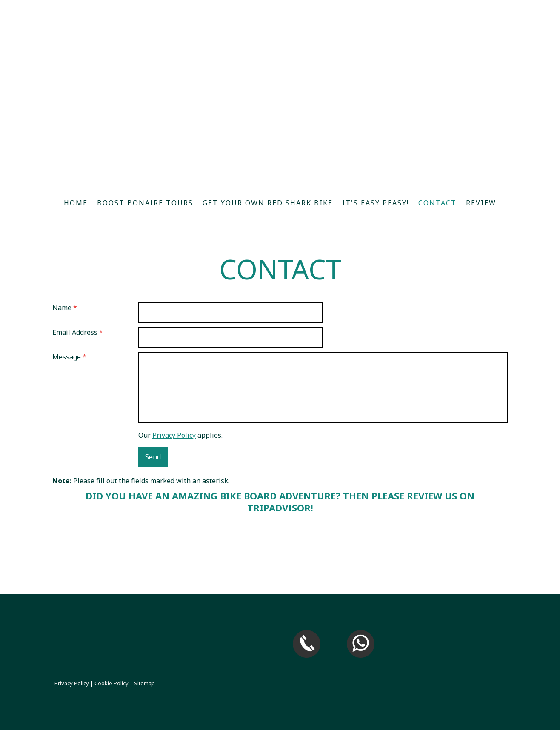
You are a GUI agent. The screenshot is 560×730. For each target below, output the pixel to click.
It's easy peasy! (376, 203)
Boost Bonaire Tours (145, 203)
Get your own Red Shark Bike (268, 203)
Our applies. (180, 435)
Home (76, 203)
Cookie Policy (111, 683)
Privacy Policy (174, 435)
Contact (437, 203)
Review (481, 203)
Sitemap (144, 683)
